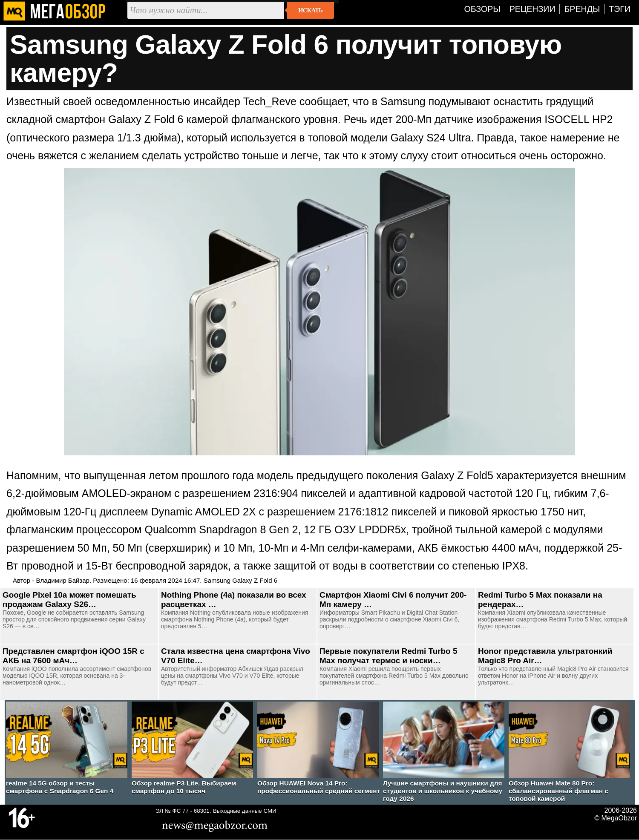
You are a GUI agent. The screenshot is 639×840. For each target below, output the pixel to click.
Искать (310, 10)
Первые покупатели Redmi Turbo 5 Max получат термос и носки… (388, 656)
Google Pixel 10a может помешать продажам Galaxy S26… (69, 600)
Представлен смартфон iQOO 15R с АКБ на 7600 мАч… (73, 656)
